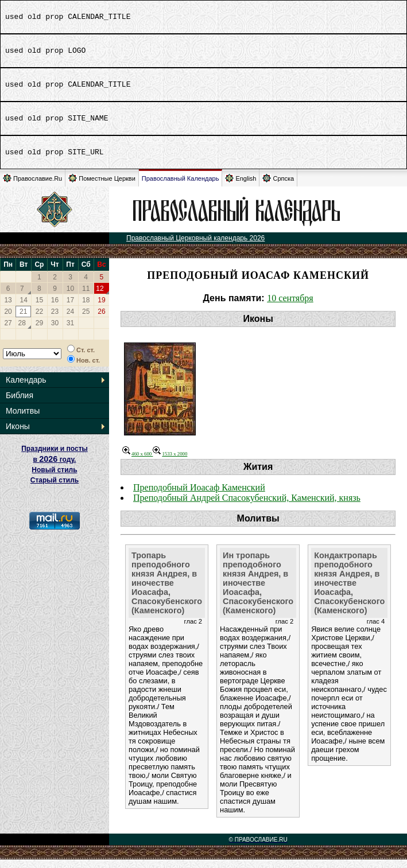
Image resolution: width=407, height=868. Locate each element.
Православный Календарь (181, 187)
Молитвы (23, 419)
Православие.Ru (32, 187)
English (241, 187)
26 (101, 320)
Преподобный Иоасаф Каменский (199, 496)
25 (86, 320)
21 (23, 320)
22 (39, 320)
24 (70, 320)
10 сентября (290, 307)
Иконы (18, 435)
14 (24, 309)
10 (70, 297)
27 (8, 332)
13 (8, 309)
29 (39, 332)
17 (70, 309)
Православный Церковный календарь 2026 (195, 247)
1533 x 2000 (170, 462)
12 (100, 297)
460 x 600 (137, 462)
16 (55, 309)
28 (22, 332)
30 (55, 332)
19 (101, 309)
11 (86, 297)
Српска (278, 187)
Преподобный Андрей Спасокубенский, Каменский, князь (247, 506)
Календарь (26, 388)
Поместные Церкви (102, 187)
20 (8, 320)
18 (86, 309)
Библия (20, 404)
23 (55, 320)
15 (39, 309)
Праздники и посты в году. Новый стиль (55, 468)
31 (70, 332)
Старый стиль (55, 489)
